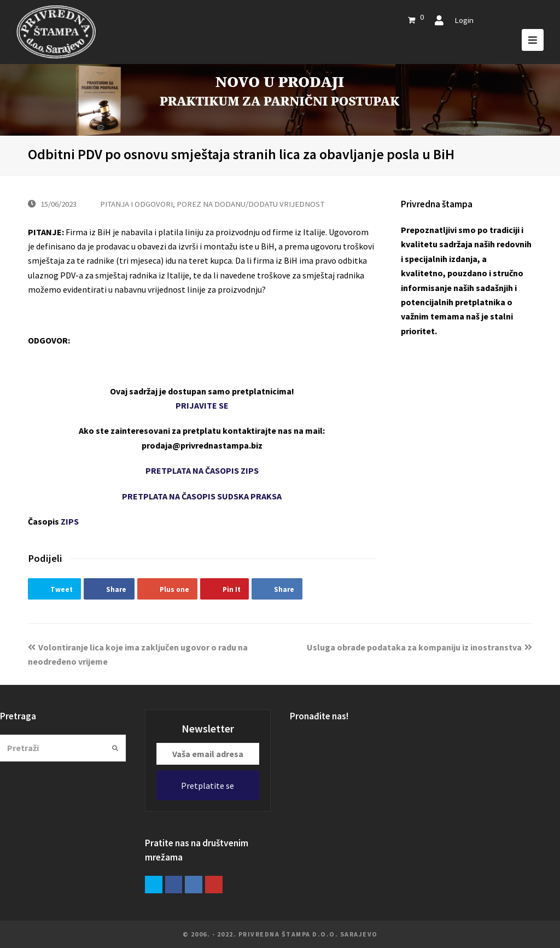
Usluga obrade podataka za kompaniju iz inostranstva (419, 647)
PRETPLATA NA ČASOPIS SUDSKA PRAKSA (202, 496)
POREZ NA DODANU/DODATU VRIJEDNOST (250, 204)
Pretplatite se (208, 786)
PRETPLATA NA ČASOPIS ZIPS (202, 470)
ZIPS (70, 521)
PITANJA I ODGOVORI (136, 204)
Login (464, 20)
